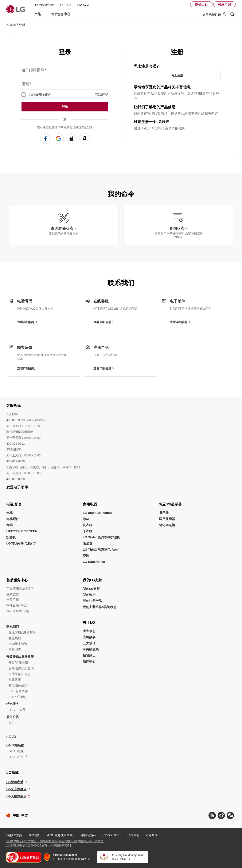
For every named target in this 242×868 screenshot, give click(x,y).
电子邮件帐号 (34, 70)
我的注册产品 (92, 601)
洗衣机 (88, 525)
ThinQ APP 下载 (18, 611)
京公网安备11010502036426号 (71, 857)
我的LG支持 (93, 580)
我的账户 (89, 595)
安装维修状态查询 (21, 668)
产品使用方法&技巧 (20, 588)
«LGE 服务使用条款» (60, 835)
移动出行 (201, 4)
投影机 (11, 537)
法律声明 (133, 835)
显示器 (164, 513)
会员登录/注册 (212, 15)
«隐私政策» (88, 835)
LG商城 (12, 773)
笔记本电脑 (167, 525)
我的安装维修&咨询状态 (100, 607)
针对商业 (152, 835)
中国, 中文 (20, 815)
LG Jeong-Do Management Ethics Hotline (127, 857)
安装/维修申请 (18, 663)
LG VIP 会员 (17, 710)
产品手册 (13, 600)
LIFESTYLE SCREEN (22, 531)
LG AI (11, 737)
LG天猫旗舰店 (16, 796)
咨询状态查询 (18, 644)
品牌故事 (89, 637)
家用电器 (90, 504)
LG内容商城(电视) (19, 543)
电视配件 (13, 519)
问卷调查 (15, 649)
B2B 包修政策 (18, 691)
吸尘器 (88, 543)
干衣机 (88, 531)
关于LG (89, 623)
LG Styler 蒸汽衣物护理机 (101, 537)
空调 (86, 556)
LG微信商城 (15, 782)
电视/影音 (14, 504)
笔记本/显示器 (170, 504)
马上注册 (177, 75)
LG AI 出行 (16, 757)
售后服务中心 (17, 580)
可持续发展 (91, 649)
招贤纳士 (89, 655)
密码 (26, 84)
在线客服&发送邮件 (22, 632)
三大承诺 (89, 643)
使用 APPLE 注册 (71, 139)
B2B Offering (17, 697)
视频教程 (13, 594)
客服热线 (15, 638)
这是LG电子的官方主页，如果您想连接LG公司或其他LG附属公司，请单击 (55, 841)
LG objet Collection (97, 513)
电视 (9, 513)
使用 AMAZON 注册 (85, 139)
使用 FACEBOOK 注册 (45, 139)
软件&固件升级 (17, 605)
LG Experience (94, 562)
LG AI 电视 (16, 751)
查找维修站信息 (19, 674)
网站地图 (34, 835)
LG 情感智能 (15, 745)
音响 (9, 525)
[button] (230, 815)
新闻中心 (89, 661)
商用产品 (225, 4)
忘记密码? (102, 94)
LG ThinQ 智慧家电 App (100, 549)
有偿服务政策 (18, 685)
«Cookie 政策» (112, 835)
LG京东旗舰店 (16, 789)
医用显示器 (167, 519)
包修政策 (15, 680)
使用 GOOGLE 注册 (58, 139)
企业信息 (89, 631)
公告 (12, 723)
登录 (65, 107)
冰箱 (86, 519)
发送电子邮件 (17, 487)
